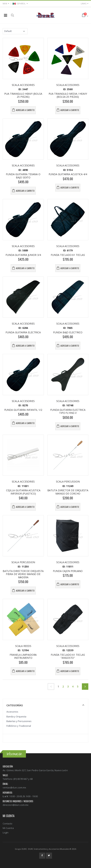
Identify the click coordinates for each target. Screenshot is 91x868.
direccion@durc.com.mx (16, 805)
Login (6, 832)
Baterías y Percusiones (19, 721)
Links (84, 3)
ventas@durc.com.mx (14, 787)
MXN (5, 3)
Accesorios (12, 712)
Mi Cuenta (8, 828)
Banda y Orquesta (16, 716)
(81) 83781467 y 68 (23, 779)
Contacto (8, 824)
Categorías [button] (15, 705)
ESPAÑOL (19, 3)
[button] (12, 15)
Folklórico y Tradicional (19, 726)
